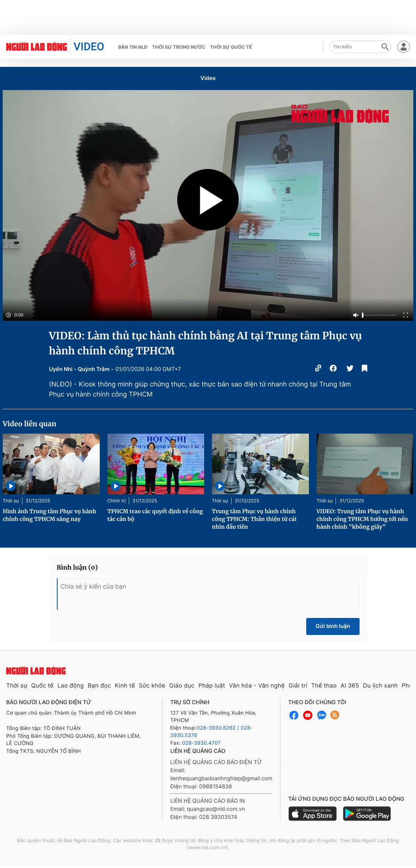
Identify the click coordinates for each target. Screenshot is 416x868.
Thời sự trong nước (179, 47)
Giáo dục (182, 685)
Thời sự (11, 501)
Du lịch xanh (380, 685)
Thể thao (324, 685)
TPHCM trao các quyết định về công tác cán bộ (155, 515)
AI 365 (350, 685)
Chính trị (117, 501)
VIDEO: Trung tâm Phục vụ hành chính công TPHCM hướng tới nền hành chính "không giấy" (362, 519)
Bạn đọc (99, 685)
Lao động (71, 685)
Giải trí (298, 685)
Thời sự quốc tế (231, 47)
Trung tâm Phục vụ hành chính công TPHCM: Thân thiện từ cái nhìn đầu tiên (254, 519)
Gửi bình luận (333, 626)
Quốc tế (43, 685)
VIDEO (89, 47)
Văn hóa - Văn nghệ (257, 685)
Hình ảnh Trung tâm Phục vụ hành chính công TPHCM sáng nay (49, 515)
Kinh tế (125, 685)
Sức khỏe (152, 685)
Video (208, 78)
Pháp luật (212, 685)
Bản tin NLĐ (133, 47)
